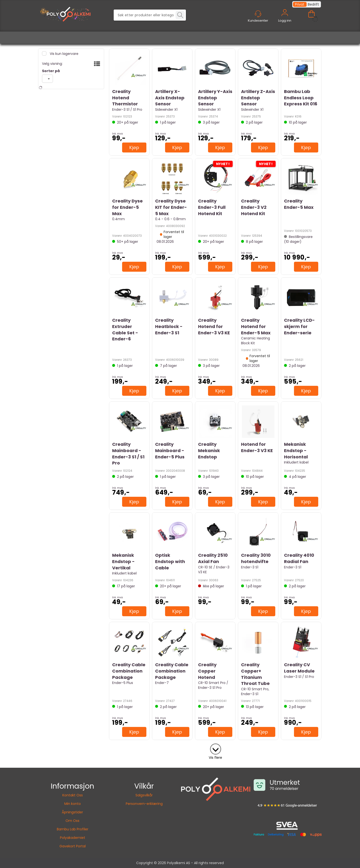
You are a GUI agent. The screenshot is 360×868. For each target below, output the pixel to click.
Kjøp (134, 147)
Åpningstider (72, 812)
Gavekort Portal (73, 846)
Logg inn (285, 18)
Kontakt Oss (73, 795)
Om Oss (72, 821)
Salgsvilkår (144, 795)
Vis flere (215, 758)
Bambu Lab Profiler (73, 829)
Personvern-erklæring (144, 804)
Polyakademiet (73, 838)
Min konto (73, 804)
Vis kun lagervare (64, 54)
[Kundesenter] (258, 14)
